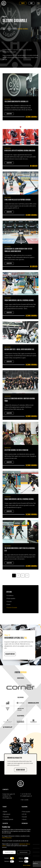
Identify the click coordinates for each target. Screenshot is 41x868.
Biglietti (5, 812)
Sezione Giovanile (12, 608)
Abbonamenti (6, 814)
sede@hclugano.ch (27, 796)
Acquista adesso (10, 654)
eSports (24, 819)
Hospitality (6, 817)
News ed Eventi (12, 29)
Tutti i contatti (24, 800)
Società (9, 602)
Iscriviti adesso (20, 770)
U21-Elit (24, 814)
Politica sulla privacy (7, 838)
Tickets (23, 3)
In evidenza (10, 596)
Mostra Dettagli (27, 865)
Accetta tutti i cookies (9, 852)
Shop (31, 3)
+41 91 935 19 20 (26, 794)
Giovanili (24, 817)
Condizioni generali (8, 819)
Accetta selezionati (24, 852)
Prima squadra (11, 598)
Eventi (8, 604)
